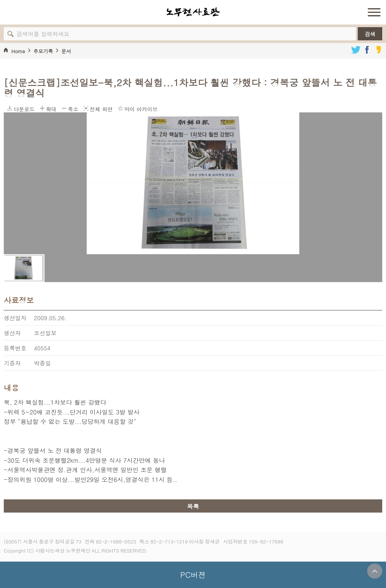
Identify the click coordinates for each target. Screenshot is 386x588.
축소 (64, 108)
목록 (193, 506)
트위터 (356, 50)
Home (18, 51)
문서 (66, 51)
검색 (370, 34)
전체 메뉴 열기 (374, 12)
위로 (375, 571)
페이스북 (367, 50)
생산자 (12, 333)
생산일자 (15, 318)
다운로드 (10, 108)
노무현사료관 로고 (193, 12)
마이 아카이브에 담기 (120, 108)
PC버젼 (193, 575)
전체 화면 (86, 108)
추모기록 (43, 51)
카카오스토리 (378, 50)
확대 (42, 108)
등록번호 (15, 348)
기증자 (12, 363)
